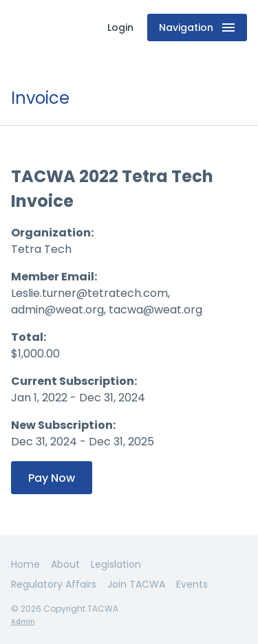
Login (120, 27)
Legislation (116, 564)
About (65, 564)
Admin (23, 622)
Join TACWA (136, 584)
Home (25, 564)
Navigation (197, 27)
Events (192, 584)
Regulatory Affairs (54, 584)
